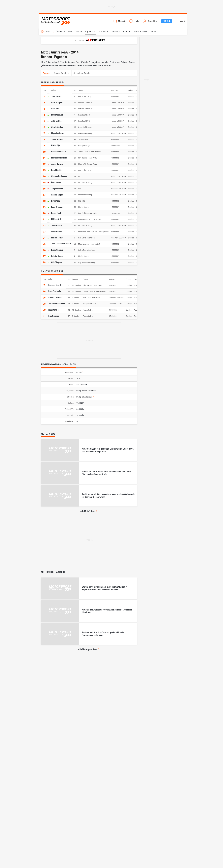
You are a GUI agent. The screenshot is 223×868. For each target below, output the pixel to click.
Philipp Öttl (56, 219)
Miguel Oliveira (58, 133)
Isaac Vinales (54, 310)
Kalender (116, 31)
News (70, 31)
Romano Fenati (55, 285)
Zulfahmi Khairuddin (57, 303)
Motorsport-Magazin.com (56, 21)
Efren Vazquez (57, 115)
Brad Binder (56, 182)
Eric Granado (54, 316)
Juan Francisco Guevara (61, 244)
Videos (79, 31)
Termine (127, 31)
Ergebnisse (90, 31)
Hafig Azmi (56, 201)
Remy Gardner (57, 250)
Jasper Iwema (57, 188)
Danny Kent (56, 213)
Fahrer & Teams (140, 31)
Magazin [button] (122, 21)
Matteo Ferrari (57, 238)
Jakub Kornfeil (57, 139)
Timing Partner (78, 41)
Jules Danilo (56, 225)
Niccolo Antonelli (58, 152)
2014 (78, 378)
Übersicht (60, 31)
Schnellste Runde (82, 73)
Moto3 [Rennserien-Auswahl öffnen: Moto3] (48, 31)
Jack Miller (56, 96)
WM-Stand (104, 31)
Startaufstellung (62, 73)
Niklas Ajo (55, 145)
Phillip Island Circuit (84, 397)
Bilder (153, 31)
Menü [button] (182, 21)
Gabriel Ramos (57, 256)
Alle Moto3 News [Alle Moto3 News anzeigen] (88, 511)
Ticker (137, 21)
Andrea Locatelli (55, 297)
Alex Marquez (57, 102)
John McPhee (57, 121)
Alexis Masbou (57, 127)
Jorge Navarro (57, 164)
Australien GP (82, 384)
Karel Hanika (57, 170)
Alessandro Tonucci (59, 176)
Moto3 (79, 372)
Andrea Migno (57, 194)
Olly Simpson (57, 262)
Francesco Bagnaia (59, 158)
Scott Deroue (57, 231)
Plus (165, 21)
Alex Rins (55, 109)
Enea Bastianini (55, 291)
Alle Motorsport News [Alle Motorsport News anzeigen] (88, 649)
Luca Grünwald (57, 207)
